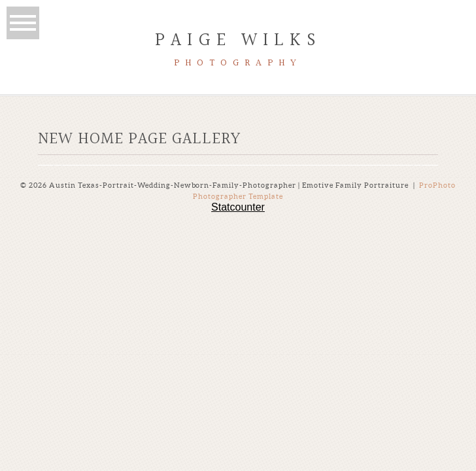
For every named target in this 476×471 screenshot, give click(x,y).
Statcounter (238, 207)
